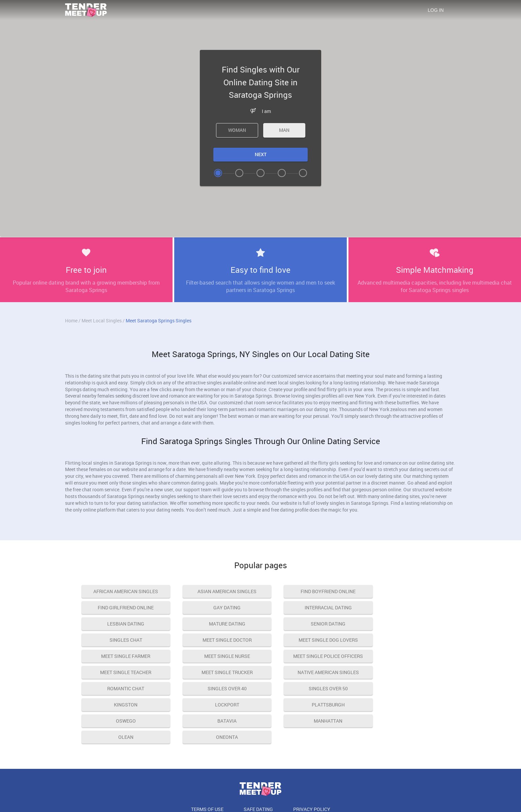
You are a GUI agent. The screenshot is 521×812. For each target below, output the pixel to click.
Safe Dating (258, 777)
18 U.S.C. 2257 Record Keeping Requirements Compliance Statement (260, 792)
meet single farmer (122, 640)
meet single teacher (400, 640)
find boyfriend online (307, 591)
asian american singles (214, 591)
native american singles (214, 656)
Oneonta (121, 705)
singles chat (214, 624)
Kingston (214, 672)
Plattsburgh (400, 672)
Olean (400, 688)
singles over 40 (400, 656)
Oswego (121, 688)
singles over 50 (122, 672)
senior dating (121, 624)
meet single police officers (307, 640)
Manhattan (307, 688)
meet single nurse (214, 640)
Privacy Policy (312, 777)
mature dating (400, 607)
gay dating (121, 607)
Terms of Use (207, 777)
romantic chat (307, 656)
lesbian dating (307, 607)
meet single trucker (122, 656)
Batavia (214, 688)
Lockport (307, 672)
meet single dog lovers (400, 624)
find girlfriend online (400, 591)
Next (261, 154)
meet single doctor (307, 624)
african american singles (122, 591)
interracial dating (214, 607)
